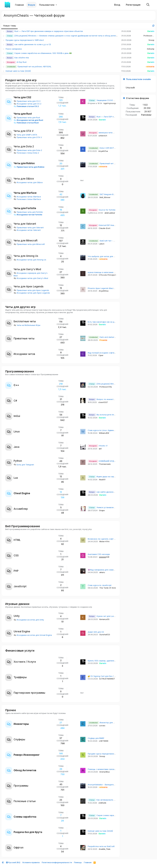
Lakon (102, 244)
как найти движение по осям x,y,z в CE (33, 44)
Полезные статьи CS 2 (26, 106)
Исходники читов (24, 354)
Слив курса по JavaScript (100, 585)
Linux (17, 432)
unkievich (103, 136)
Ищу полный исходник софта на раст (105, 353)
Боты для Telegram (24, 465)
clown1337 (103, 402)
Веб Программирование (23, 526)
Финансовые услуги (20, 651)
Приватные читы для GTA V (28, 137)
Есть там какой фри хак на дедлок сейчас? (108, 322)
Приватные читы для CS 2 (27, 101)
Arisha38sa (104, 772)
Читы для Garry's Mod (27, 269)
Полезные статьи (25, 801)
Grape (102, 510)
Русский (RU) (13, 862)
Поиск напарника (14, 49)
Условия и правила (31, 862)
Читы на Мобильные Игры (27, 325)
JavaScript (20, 586)
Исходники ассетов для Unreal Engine (33, 635)
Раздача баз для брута (28, 832)
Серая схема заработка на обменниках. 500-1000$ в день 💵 (43, 53)
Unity (17, 616)
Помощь (78, 862)
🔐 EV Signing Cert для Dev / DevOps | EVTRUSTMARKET (113, 676)
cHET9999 (104, 741)
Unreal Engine (22, 631)
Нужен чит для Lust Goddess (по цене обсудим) (114, 616)
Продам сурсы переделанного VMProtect (25, 40)
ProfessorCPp (150, 36)
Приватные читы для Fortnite (28, 212)
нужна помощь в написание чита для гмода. (108, 272)
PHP (16, 571)
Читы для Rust (23, 114)
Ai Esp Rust (22, 62)
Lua (16, 478)
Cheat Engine (22, 493)
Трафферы (20, 677)
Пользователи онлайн (138, 79)
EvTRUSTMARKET (107, 679)
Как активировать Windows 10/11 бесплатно (112, 800)
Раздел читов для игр (21, 80)
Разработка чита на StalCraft (101, 846)
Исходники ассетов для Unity (29, 620)
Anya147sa (103, 151)
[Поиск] (148, 5)
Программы (21, 786)
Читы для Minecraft (26, 241)
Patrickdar (146, 115)
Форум (31, 5)
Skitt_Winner (105, 197)
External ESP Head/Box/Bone (106, 225)
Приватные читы (24, 338)
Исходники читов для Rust (28, 120)
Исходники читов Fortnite (28, 215)
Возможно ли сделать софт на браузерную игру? (111, 539)
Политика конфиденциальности (57, 862)
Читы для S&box (24, 179)
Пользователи (47, 5)
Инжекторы (21, 724)
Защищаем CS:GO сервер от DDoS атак (110, 100)
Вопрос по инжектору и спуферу (107, 399)
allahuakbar (110, 213)
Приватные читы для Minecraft (29, 244)
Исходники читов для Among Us (30, 260)
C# (15, 401)
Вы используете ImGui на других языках (111, 415)
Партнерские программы (29, 693)
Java (16, 447)
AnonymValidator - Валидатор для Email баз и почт (111, 785)
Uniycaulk (130, 88)
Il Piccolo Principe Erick (109, 275)
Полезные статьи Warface (27, 199)
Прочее (11, 710)
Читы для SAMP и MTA (25, 135)
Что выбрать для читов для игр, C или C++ (108, 256)
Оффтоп (18, 848)
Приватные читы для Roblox (29, 167)
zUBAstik (102, 803)
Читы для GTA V (24, 131)
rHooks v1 (98, 446)
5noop (151, 40)
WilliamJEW (104, 433)
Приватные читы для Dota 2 (28, 150)
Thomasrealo (105, 464)
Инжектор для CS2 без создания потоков (113, 723)
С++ (16, 385)
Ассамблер (21, 509)
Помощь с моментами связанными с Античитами (111, 769)
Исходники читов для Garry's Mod (31, 278)
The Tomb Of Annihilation (111, 588)
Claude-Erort (105, 228)
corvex (102, 726)
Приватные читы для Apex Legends (31, 290)
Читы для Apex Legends (29, 287)
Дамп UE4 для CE (96, 632)
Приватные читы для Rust (27, 117)
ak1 (100, 449)
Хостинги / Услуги (25, 662)
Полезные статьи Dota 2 (26, 153)
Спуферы (19, 739)
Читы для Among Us (26, 256)
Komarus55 (104, 619)
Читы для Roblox (24, 163)
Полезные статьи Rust (26, 123)
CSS (16, 555)
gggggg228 (104, 557)
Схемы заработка (25, 817)
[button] (56, 5)
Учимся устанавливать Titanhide (107, 507)
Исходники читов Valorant (27, 230)
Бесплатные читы (25, 321)
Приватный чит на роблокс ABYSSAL (34, 66)
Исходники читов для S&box (28, 182)
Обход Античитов (25, 770)
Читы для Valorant (25, 224)
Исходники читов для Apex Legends (32, 293)
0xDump (151, 49)
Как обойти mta (22, 58)
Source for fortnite (102, 210)
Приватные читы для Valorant (29, 227)
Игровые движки (17, 604)
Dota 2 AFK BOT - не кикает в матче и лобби (114, 148)
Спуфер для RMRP (96, 738)
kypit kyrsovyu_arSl (112, 103)
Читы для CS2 (22, 97)
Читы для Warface (25, 193)
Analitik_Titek (105, 849)
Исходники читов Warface (27, 197)
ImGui (17, 416)
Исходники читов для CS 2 (27, 104)
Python (18, 461)
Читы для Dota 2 (24, 146)
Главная (19, 5)
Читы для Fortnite (25, 208)
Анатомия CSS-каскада (99, 554)
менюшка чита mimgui (104, 133)
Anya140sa (104, 291)
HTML (17, 540)
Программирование (20, 371)
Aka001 (102, 480)
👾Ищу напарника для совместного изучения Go (110, 570)
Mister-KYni (104, 541)
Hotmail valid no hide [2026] (18, 71)
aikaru (102, 572)
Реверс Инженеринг (27, 755)
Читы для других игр (20, 307)
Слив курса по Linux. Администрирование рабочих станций (116, 430)
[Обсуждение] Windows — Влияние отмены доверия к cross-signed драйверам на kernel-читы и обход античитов (67, 36)
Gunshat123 (105, 634)
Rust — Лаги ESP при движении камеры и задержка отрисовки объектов (49, 31)
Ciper (101, 355)
